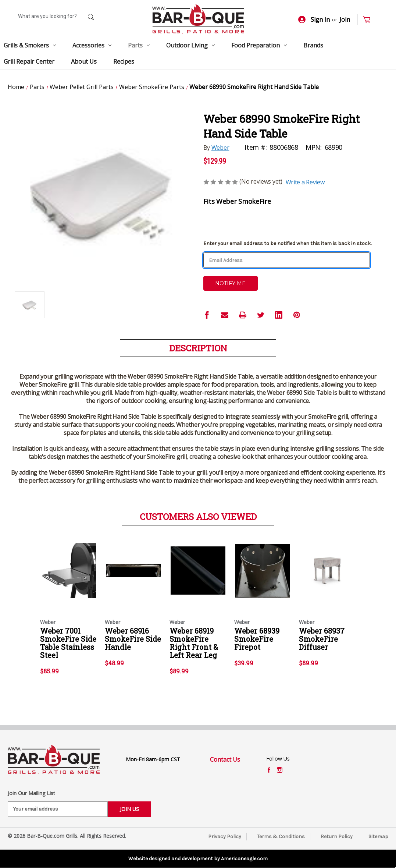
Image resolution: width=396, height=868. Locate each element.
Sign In (314, 20)
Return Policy (337, 837)
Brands (313, 45)
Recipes (124, 61)
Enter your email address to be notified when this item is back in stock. (287, 243)
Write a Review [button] (305, 182)
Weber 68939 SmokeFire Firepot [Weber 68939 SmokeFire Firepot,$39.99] (257, 639)
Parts (139, 45)
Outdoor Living (190, 45)
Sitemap (378, 837)
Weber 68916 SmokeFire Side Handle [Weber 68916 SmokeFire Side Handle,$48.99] (133, 639)
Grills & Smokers (30, 45)
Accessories (92, 45)
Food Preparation (259, 45)
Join (345, 20)
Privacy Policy (225, 837)
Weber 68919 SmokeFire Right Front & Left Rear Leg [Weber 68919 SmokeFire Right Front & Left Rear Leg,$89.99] (194, 643)
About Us (84, 61)
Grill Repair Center (29, 61)
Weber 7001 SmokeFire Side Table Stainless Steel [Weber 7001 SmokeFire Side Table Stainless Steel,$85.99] (68, 643)
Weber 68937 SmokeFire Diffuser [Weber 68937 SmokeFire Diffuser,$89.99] (322, 639)
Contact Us (225, 759)
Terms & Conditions (281, 837)
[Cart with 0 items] (370, 20)
